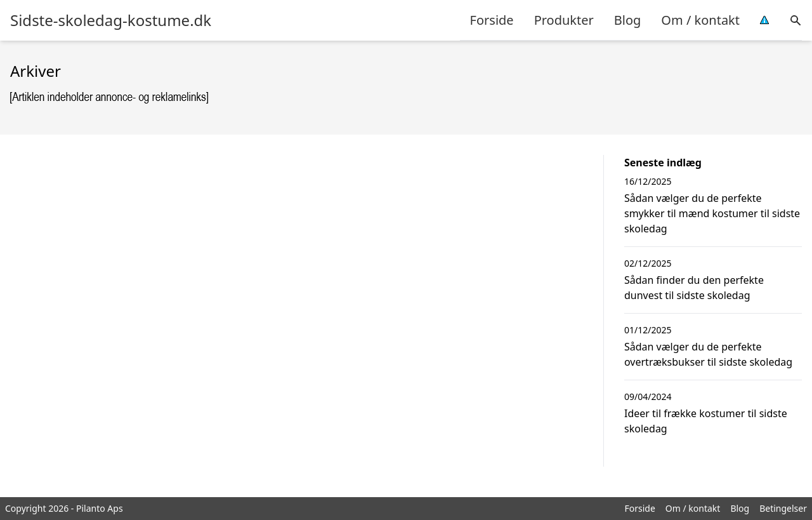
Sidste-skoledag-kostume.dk (111, 20)
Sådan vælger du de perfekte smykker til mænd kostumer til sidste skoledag (712, 213)
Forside (492, 20)
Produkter (564, 20)
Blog (628, 20)
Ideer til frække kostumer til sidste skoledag (706, 421)
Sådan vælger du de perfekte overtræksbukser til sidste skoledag (708, 354)
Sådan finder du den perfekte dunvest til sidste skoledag (694, 288)
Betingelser (783, 508)
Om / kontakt (700, 20)
